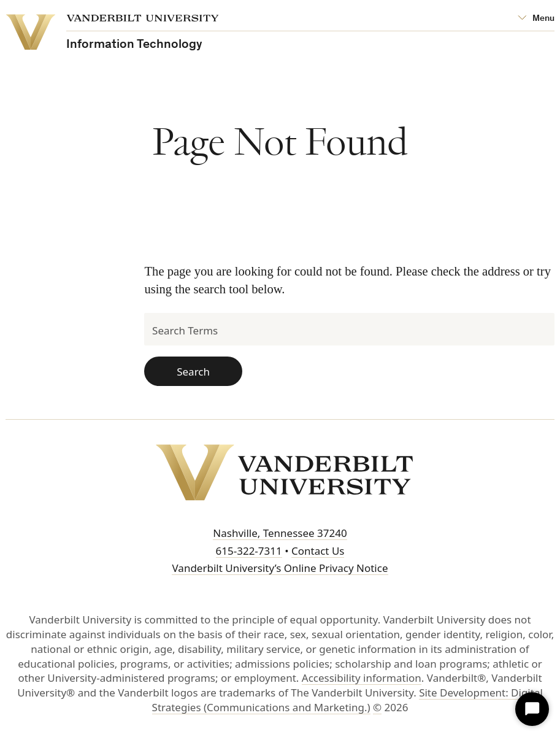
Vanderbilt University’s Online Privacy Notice (280, 568)
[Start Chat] (532, 709)
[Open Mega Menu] (536, 19)
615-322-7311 (249, 551)
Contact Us (318, 551)
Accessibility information (362, 678)
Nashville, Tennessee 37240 (280, 533)
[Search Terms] (349, 329)
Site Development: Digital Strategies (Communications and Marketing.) (347, 700)
